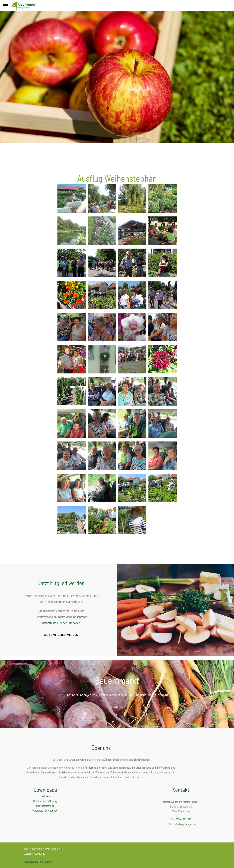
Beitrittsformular (45, 806)
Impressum (46, 862)
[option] (117, 77)
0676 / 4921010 (183, 819)
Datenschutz (31, 862)
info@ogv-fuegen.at (185, 824)
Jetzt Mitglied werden (61, 635)
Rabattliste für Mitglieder (45, 810)
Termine (117, 707)
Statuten (45, 796)
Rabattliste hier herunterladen (62, 623)
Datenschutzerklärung (45, 801)
